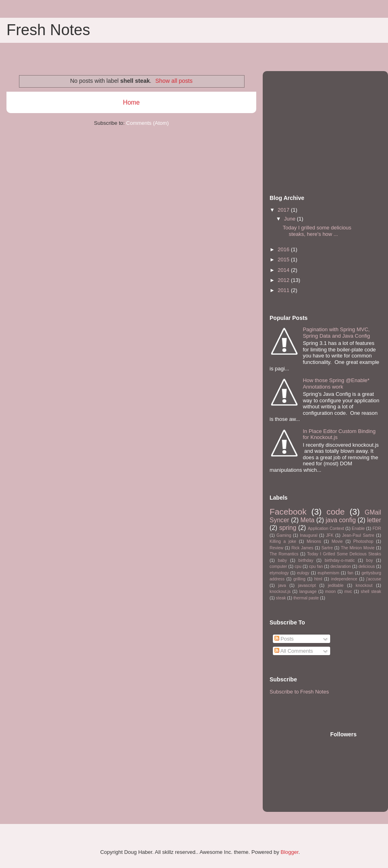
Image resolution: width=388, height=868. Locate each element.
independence (344, 579)
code (336, 512)
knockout (364, 585)
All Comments (294, 651)
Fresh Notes (48, 30)
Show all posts (174, 81)
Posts (284, 639)
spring (288, 528)
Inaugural (309, 535)
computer (278, 566)
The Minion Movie (357, 548)
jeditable (336, 585)
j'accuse (374, 579)
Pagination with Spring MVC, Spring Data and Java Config (336, 333)
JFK (330, 535)
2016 (284, 249)
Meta (307, 520)
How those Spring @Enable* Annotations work (336, 384)
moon (331, 592)
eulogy (303, 573)
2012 (284, 280)
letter (374, 520)
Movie (337, 541)
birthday (306, 560)
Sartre (327, 548)
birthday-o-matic (340, 560)
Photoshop (363, 541)
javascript (307, 585)
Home (131, 102)
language (308, 592)
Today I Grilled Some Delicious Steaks (344, 554)
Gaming (284, 535)
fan (350, 573)
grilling (299, 579)
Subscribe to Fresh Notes (299, 692)
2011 (284, 290)
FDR (377, 529)
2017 (284, 210)
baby (282, 560)
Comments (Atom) (147, 123)
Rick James (302, 548)
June (291, 219)
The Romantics (284, 554)
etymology (279, 573)
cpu (298, 566)
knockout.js (280, 592)
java (282, 585)
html (318, 579)
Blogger (289, 852)
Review (276, 548)
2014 (284, 270)
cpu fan (316, 566)
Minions (314, 541)
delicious (367, 566)
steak (281, 598)
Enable (358, 529)
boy (370, 560)
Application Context (326, 529)
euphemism (329, 573)
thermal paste (306, 598)
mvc (348, 592)
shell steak (371, 592)
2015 (284, 260)
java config (341, 520)
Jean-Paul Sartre (358, 535)
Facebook (288, 512)
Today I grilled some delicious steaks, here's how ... (317, 231)
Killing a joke (283, 541)
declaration (341, 566)
